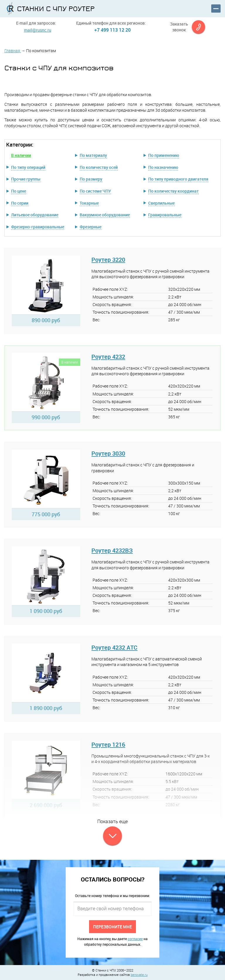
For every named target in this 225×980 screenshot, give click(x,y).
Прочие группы (26, 179)
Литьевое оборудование (35, 215)
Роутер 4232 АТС (114, 647)
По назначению (163, 167)
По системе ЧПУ (95, 191)
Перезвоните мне (112, 927)
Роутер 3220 (108, 260)
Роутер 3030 (108, 453)
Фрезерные (91, 227)
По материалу (93, 155)
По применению (164, 155)
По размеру (91, 179)
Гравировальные (165, 215)
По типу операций (28, 167)
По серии (20, 203)
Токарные (89, 203)
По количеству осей (99, 167)
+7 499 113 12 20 (112, 30)
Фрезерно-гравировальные (38, 227)
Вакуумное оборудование (105, 215)
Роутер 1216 (108, 744)
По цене (19, 191)
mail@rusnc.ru (38, 30)
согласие (135, 939)
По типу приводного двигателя (178, 179)
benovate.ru (139, 975)
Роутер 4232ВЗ (112, 550)
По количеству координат (173, 191)
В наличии (21, 155)
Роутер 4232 (108, 357)
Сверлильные (161, 203)
